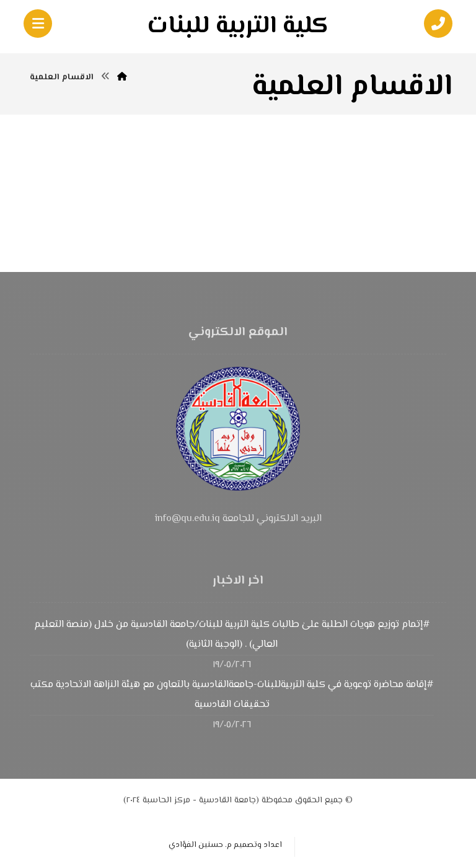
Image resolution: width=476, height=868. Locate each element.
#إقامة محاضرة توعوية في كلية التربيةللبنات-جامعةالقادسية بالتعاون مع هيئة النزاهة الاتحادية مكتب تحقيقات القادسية (232, 695)
